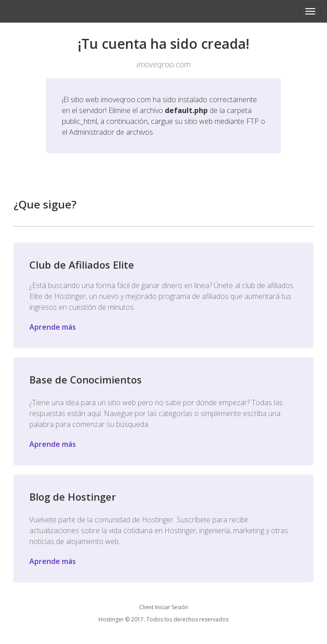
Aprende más (53, 327)
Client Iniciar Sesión (164, 607)
